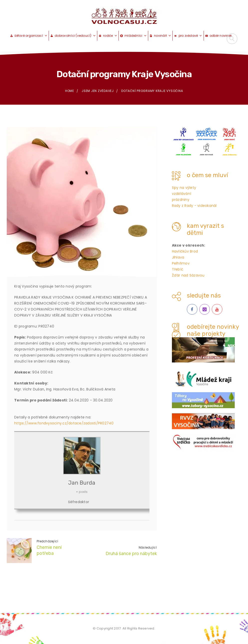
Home (70, 91)
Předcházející (47, 541)
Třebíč (178, 270)
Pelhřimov (181, 264)
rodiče (110, 36)
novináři (163, 36)
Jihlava (178, 258)
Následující (148, 548)
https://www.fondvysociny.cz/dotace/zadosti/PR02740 (64, 423)
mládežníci (136, 36)
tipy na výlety (184, 188)
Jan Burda (82, 483)
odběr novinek (221, 36)
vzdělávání (182, 194)
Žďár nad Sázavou (188, 276)
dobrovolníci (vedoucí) (75, 36)
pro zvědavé (190, 36)
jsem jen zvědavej (98, 91)
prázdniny (181, 200)
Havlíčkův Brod (185, 252)
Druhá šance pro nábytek (131, 554)
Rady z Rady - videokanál (194, 206)
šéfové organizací (31, 36)
